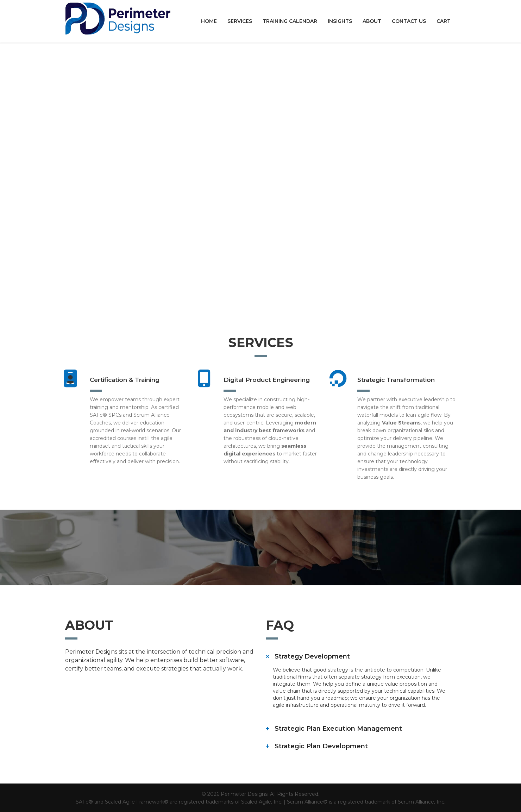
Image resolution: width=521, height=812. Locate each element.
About (372, 21)
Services (240, 21)
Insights (340, 21)
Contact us (409, 21)
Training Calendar (290, 21)
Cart (444, 21)
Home (209, 21)
